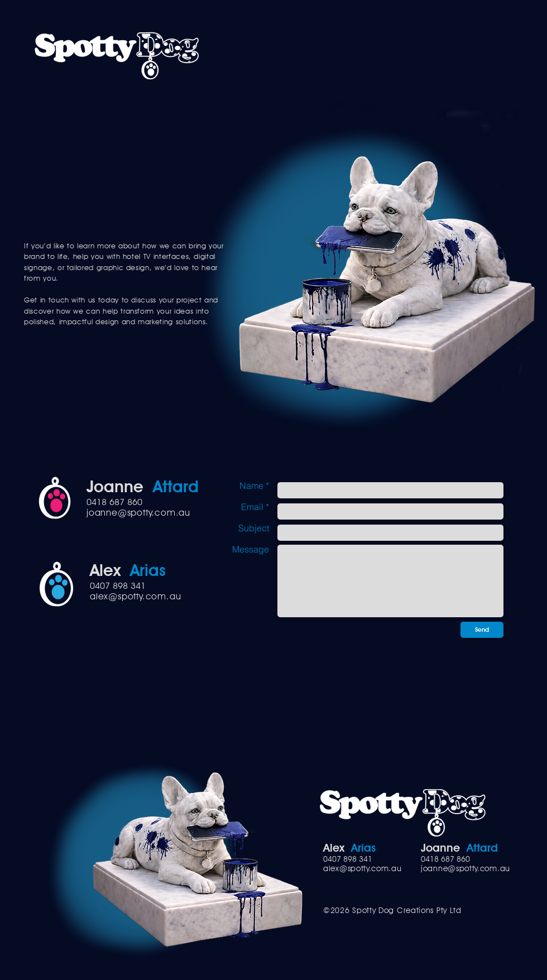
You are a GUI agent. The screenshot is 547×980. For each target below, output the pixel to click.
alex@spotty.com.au (135, 596)
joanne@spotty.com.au (138, 513)
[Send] (482, 630)
